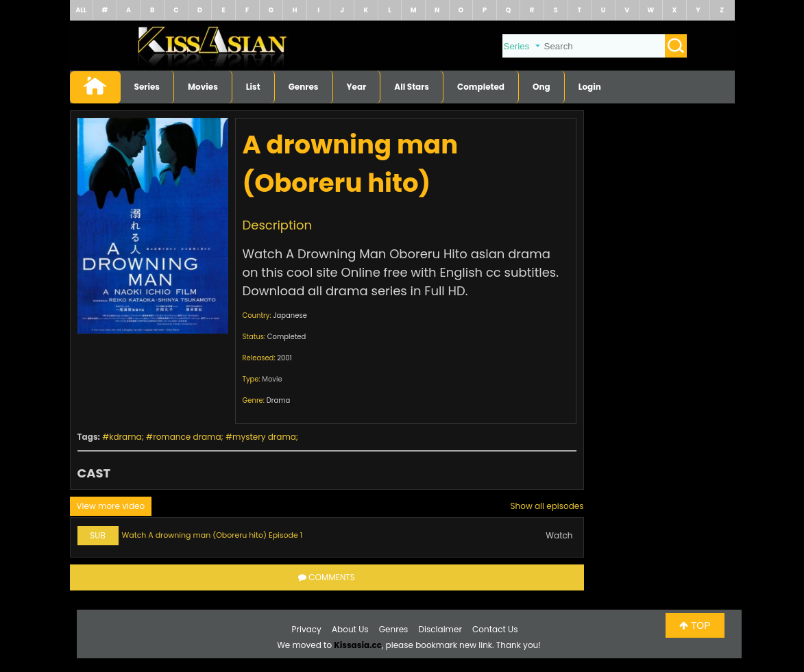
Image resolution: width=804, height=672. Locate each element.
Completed (481, 87)
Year (357, 87)
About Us (350, 629)
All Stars (412, 87)
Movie (272, 379)
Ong (541, 87)
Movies (203, 87)
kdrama (125, 437)
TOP (695, 625)
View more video (111, 506)
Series (147, 87)
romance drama (187, 437)
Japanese (290, 315)
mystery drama (264, 437)
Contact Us (495, 629)
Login (590, 87)
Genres (304, 87)
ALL (81, 10)
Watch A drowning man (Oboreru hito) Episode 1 (212, 535)
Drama (279, 400)
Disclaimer (440, 629)
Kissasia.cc (358, 645)
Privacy (307, 629)
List (253, 87)
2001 (284, 358)
